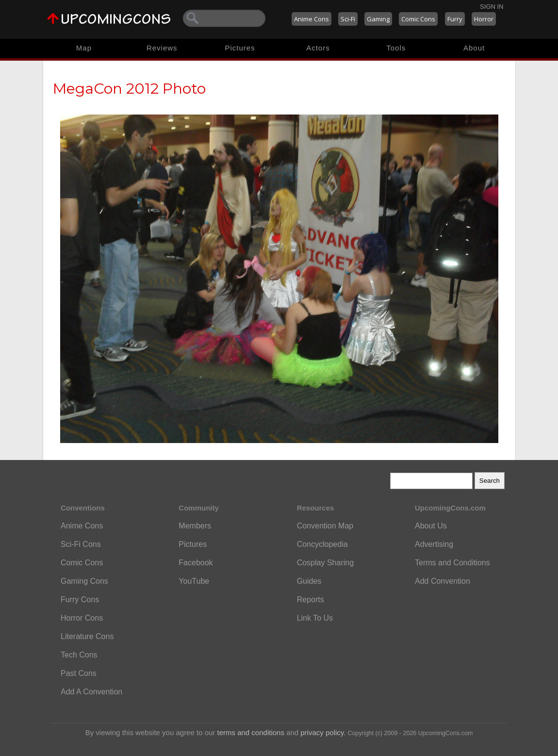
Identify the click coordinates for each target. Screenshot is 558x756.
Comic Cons (418, 19)
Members (195, 526)
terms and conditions (251, 732)
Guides (309, 581)
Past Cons (79, 673)
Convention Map (325, 526)
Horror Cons (82, 618)
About (474, 48)
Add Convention (443, 581)
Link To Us (315, 618)
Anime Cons (312, 19)
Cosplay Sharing (325, 563)
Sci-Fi (348, 19)
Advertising (434, 544)
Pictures (240, 48)
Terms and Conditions (452, 563)
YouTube (194, 581)
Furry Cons (80, 600)
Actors (318, 48)
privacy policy (322, 732)
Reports (311, 600)
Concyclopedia (322, 544)
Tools (396, 48)
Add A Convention (91, 692)
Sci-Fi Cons (81, 544)
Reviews (162, 48)
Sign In (492, 7)
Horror (484, 19)
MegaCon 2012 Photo (129, 89)
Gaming (378, 19)
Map (84, 48)
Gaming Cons (84, 581)
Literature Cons (87, 636)
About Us (431, 526)
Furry (455, 19)
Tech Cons (79, 655)
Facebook (196, 563)
